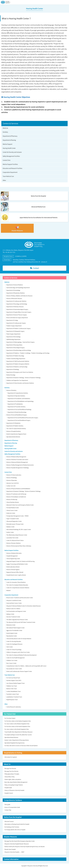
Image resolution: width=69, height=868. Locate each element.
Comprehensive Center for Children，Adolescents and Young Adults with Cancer (26, 666)
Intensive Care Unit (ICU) (13, 483)
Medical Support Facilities (10, 164)
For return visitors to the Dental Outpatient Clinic (17, 729)
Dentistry (5, 132)
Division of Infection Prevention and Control (17, 460)
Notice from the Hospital (13, 817)
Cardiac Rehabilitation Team (14, 691)
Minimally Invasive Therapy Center (15, 524)
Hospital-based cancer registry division (16, 575)
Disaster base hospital (10, 849)
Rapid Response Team (12, 700)
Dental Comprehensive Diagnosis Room (16, 434)
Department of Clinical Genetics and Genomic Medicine (20, 383)
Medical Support (7, 144)
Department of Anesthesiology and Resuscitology (19, 350)
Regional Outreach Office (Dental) (15, 572)
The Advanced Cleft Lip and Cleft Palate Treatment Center (21, 622)
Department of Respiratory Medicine (16, 293)
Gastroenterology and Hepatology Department (18, 288)
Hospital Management (12, 556)
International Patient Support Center (16, 628)
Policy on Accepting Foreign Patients (14, 785)
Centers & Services (11, 278)
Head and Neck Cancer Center (14, 603)
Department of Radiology (13, 369)
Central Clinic (7, 160)
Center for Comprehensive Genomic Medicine (18, 588)
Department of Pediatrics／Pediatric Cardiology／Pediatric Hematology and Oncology (28, 353)
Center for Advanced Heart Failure (15, 540)
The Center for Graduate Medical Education (17, 585)
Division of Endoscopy (12, 499)
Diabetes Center (10, 527)
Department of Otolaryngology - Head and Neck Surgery (20, 342)
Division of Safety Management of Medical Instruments (20, 465)
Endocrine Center (11, 513)
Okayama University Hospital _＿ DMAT (14, 852)
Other (4, 180)
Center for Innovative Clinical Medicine (16, 582)
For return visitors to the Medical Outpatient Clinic (17, 724)
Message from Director (10, 768)
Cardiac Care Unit (11, 486)
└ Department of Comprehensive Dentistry (17, 393)
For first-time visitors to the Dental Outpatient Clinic (17, 726)
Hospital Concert (9, 793)
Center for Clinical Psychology (14, 650)
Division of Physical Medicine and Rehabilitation (18, 489)
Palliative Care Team (12, 686)
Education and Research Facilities (12, 168)
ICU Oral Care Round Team (13, 678)
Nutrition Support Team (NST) (14, 680)
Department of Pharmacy (10, 136)
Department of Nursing (9, 140)
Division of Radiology (12, 478)
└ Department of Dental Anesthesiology (16, 412)
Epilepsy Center (10, 614)
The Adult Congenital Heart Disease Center (17, 620)
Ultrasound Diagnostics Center (14, 521)
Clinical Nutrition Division (13, 502)
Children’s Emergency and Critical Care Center (18, 652)
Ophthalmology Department (13, 339)
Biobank (8, 590)
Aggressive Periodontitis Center (14, 630)
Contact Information (11, 859)
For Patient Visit (10, 714)
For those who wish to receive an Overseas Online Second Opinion (21, 746)
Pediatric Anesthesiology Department (16, 359)
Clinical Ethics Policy (10, 777)
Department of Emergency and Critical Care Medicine (20, 372)
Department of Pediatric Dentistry (15, 426)
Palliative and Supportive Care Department (17, 380)
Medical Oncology (11, 375)
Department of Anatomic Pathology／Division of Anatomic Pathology (23, 378)
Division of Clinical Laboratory (14, 475)
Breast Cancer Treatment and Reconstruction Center (20, 598)
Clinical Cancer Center (12, 510)
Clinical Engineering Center (13, 559)
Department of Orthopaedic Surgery (15, 331)
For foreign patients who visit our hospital (15, 830)
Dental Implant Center (12, 633)
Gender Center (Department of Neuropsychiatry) (17, 740)
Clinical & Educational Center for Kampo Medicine (19, 639)
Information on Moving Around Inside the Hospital (17, 824)
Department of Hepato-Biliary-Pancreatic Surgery (19, 312)
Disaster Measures (10, 837)
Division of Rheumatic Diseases (14, 298)
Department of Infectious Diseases (15, 307)
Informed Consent (9, 821)
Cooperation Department (10, 172)
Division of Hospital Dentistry (14, 431)
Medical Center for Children (13, 609)
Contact (34, 268)
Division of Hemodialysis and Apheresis (16, 497)
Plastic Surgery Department (13, 334)
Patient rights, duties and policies (13, 779)
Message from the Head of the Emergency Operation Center (20, 841)
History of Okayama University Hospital (14, 790)
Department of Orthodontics (13, 423)
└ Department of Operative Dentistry (16, 396)
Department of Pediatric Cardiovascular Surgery (18, 328)
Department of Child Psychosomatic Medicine (18, 361)
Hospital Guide (8, 788)
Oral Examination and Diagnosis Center (16, 611)
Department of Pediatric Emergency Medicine (18, 364)
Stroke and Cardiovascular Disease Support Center (19, 671)
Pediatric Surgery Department (14, 326)
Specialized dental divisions (13, 437)
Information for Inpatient (11, 757)
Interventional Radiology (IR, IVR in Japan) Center (19, 529)
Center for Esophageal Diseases (14, 644)
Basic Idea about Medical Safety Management (16, 782)
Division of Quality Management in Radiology (18, 468)
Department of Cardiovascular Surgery (16, 323)
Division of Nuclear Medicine (13, 543)
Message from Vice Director (11, 771)
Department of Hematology (13, 290)
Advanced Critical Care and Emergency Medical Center (20, 505)
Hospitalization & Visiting (13, 753)
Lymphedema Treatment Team (14, 697)
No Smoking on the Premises (12, 827)
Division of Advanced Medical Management (17, 462)
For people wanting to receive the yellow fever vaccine (18, 735)
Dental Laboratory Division (13, 567)
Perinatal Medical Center (13, 508)
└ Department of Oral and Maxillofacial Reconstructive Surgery (22, 418)
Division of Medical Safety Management (16, 457)
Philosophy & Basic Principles (12, 774)
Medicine (5, 128)
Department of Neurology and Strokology (17, 304)
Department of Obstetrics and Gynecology (17, 367)
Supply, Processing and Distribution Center (17, 564)
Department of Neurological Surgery (16, 348)
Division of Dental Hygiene (13, 570)
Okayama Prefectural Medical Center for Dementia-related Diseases (24, 606)
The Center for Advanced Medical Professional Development (21, 655)
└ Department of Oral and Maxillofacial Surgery (18, 420)
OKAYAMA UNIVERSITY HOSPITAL (6, 2)
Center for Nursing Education (14, 641)
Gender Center (10, 532)
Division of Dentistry (11, 390)
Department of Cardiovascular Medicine (16, 301)
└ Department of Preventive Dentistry (16, 407)
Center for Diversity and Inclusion (12, 152)
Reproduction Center (12, 636)
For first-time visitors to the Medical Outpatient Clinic (18, 721)
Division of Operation (12, 480)
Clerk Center (10, 647)
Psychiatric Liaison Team (13, 694)
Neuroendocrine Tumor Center (14, 669)
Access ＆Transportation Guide (12, 807)
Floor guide (7, 804)
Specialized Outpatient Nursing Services (15, 743)
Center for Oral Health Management (15, 658)
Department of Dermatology (13, 337)
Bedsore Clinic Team (12, 689)
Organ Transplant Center (13, 519)
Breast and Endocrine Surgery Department (17, 318)
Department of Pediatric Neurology (15, 356)
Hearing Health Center (9, 148)
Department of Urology (12, 320)
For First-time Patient (10, 718)
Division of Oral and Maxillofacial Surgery (17, 415)
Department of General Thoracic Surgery (17, 315)
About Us (7, 764)
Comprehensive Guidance (13, 800)
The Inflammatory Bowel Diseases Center (17, 535)
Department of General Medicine (15, 285)
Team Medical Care (8, 176)
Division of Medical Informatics (14, 553)
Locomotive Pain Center (12, 538)
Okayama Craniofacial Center (14, 600)
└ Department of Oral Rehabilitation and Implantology (20, 401)
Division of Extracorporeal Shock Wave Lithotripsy (19, 546)
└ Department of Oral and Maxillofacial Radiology (19, 409)
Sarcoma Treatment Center (13, 617)
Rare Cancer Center (11, 663)
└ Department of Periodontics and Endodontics (18, 399)
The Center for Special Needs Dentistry (16, 429)
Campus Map (8, 810)
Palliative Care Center (12, 660)
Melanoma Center (11, 625)
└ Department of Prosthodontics (15, 404)
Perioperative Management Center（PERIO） (18, 516)
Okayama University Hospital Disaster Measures (17, 844)
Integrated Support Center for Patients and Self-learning (20, 561)
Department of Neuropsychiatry (14, 345)
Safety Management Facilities (11, 156)
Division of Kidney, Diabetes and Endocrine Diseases (19, 296)
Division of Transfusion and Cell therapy (16, 494)
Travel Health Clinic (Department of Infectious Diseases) (18, 732)
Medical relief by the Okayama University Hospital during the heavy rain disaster (25, 847)
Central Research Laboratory (14, 707)
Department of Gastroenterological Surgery (17, 309)
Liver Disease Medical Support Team (16, 683)
